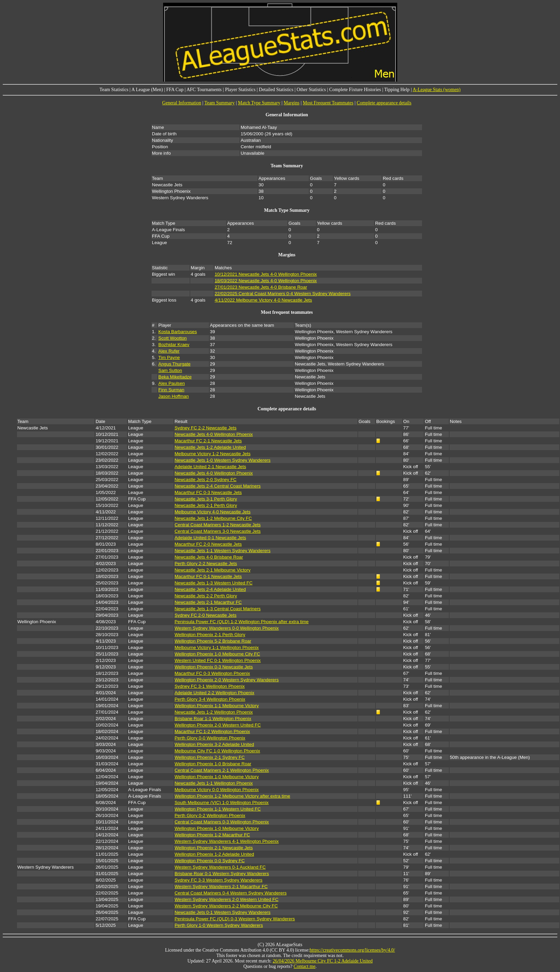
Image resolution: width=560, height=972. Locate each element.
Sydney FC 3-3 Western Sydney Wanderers (219, 880)
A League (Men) (147, 90)
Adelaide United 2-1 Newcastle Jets (210, 467)
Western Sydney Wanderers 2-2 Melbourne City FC (226, 906)
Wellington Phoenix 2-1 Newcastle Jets (214, 848)
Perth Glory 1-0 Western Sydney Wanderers (219, 925)
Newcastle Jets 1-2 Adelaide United (210, 447)
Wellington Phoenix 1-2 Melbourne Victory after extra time (232, 796)
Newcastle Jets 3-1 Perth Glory (206, 499)
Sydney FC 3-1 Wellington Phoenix (210, 686)
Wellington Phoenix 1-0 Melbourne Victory (217, 777)
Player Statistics (240, 90)
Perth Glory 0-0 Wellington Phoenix (210, 738)
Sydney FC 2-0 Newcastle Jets (206, 615)
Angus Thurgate (174, 364)
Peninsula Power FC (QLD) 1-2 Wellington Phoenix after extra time (242, 622)
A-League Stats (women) (436, 90)
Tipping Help (397, 90)
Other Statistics (311, 90)
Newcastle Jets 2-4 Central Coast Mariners (218, 486)
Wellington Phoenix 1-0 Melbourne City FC (217, 654)
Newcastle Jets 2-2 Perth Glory (206, 596)
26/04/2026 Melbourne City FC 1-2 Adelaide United (323, 961)
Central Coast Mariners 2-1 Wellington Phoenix (222, 770)
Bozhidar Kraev (174, 345)
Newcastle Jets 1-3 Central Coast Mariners (218, 609)
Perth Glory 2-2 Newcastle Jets (206, 564)
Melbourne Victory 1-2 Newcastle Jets (213, 454)
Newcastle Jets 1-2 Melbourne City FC (213, 518)
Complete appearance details (384, 103)
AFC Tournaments (204, 90)
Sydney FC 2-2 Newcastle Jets (206, 428)
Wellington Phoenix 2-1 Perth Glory (210, 635)
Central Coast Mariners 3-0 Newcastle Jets (218, 531)
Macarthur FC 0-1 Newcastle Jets (208, 576)
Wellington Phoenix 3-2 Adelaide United (214, 744)
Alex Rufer (169, 351)
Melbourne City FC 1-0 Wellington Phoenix (217, 751)
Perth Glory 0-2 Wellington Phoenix (210, 815)
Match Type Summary (259, 103)
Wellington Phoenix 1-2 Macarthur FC (212, 835)
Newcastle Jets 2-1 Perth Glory (206, 505)
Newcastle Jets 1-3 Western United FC (214, 583)
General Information (182, 103)
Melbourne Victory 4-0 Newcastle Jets (213, 512)
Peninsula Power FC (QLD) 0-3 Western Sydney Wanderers (235, 919)
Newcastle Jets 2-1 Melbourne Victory (213, 570)
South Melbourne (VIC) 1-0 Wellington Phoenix (222, 803)
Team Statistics (114, 90)
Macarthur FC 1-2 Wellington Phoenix (212, 731)
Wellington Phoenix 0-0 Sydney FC (210, 861)
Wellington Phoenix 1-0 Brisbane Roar (213, 764)
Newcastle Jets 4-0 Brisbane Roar (209, 557)
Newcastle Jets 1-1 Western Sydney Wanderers (223, 551)
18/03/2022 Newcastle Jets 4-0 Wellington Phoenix (266, 281)
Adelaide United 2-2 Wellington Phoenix (215, 693)
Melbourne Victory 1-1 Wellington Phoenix (217, 647)
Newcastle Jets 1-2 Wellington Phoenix (214, 712)
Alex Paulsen (172, 383)
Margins (292, 103)
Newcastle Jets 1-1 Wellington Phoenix (214, 783)
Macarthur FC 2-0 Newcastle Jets (208, 544)
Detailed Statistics (276, 90)
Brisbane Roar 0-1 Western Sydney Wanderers (222, 874)
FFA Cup (175, 90)
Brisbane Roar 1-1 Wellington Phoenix (213, 719)
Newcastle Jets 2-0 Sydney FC (206, 480)
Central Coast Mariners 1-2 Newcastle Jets (218, 525)
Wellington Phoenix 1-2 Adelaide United (214, 854)
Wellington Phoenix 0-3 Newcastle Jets (214, 667)
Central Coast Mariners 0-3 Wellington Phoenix (222, 822)
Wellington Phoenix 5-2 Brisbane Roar (213, 641)
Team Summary (220, 103)
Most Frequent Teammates (328, 103)
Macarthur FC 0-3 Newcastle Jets (208, 492)
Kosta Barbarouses (178, 332)
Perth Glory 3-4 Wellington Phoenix (210, 699)
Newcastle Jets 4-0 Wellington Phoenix (214, 434)
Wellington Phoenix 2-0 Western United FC (218, 725)
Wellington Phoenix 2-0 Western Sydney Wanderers (227, 680)
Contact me (304, 966)
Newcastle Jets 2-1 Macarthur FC (208, 602)
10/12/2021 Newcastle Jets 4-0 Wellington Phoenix (266, 274)
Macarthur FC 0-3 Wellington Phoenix (212, 673)
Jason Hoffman (173, 396)
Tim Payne (169, 357)
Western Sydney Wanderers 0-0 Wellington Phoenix (227, 628)
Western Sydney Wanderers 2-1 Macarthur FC (221, 886)
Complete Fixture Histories (355, 90)
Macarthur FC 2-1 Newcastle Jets (208, 441)
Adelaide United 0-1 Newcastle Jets (210, 538)
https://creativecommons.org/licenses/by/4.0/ (352, 950)
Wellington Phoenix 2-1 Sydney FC (210, 757)
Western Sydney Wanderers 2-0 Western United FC (227, 899)
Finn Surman (171, 390)
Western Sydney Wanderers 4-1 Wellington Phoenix (227, 841)
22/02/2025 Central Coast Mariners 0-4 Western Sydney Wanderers (283, 294)
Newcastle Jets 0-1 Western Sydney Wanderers (223, 912)
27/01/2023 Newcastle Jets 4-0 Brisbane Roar (261, 287)
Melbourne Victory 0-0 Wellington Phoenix (217, 790)
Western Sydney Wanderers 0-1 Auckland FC (220, 867)
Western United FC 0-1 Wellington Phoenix (218, 660)
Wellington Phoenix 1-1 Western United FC (218, 809)
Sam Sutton (170, 370)
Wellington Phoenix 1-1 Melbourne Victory (217, 706)
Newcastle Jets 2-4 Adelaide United (210, 589)
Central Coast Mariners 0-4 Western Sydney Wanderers (231, 893)
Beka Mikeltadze (175, 377)
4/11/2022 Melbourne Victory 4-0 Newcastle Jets (263, 300)
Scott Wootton (172, 338)
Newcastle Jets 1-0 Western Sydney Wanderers (223, 460)
